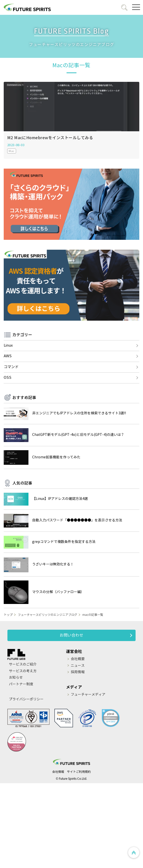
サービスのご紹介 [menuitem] (23, 664)
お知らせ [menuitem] (16, 678)
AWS (8, 356)
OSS (8, 378)
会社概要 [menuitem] (78, 659)
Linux (8, 345)
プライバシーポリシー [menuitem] (26, 699)
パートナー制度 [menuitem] (21, 684)
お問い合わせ (71, 635)
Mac (12, 151)
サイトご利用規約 (79, 772)
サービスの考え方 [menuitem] (23, 671)
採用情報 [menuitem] (78, 672)
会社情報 (58, 772)
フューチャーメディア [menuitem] (88, 695)
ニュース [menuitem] (78, 666)
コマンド (11, 367)
